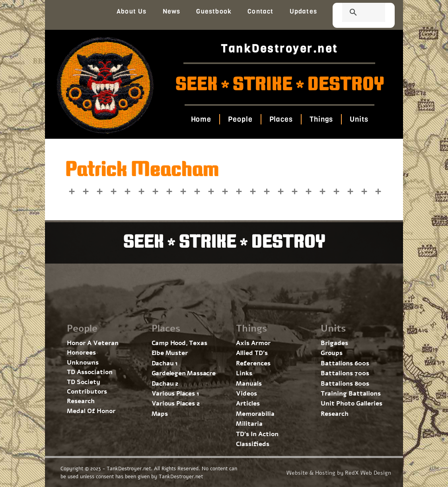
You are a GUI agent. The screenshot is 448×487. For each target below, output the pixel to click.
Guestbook (214, 11)
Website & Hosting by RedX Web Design (339, 473)
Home (201, 119)
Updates (303, 11)
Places (281, 119)
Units (359, 119)
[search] (354, 13)
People (240, 119)
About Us (132, 11)
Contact (260, 11)
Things (321, 119)
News (172, 11)
